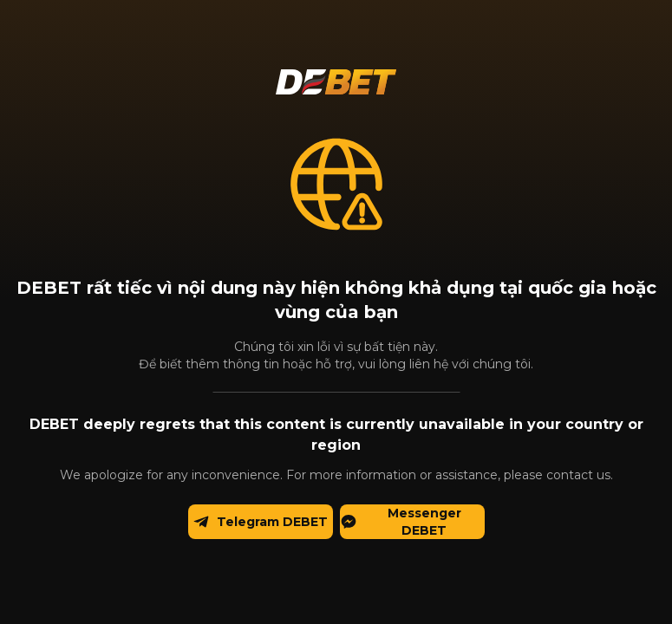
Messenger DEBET (401, 522)
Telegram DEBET (260, 522)
